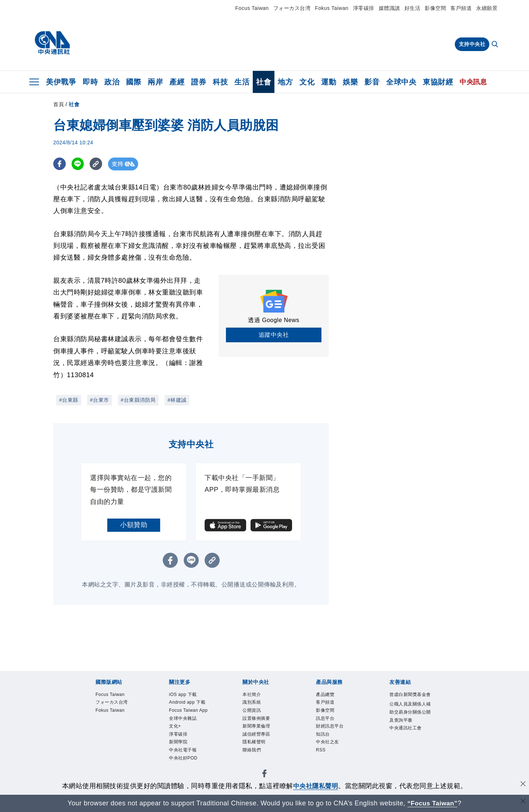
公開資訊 (252, 710)
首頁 (59, 104)
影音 (372, 82)
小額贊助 (134, 525)
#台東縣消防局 (138, 400)
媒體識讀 (389, 8)
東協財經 (438, 82)
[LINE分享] (78, 164)
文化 (307, 82)
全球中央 (401, 82)
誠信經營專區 (256, 735)
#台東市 (100, 400)
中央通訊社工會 (406, 728)
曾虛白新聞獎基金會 (410, 694)
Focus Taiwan (252, 8)
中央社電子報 (183, 750)
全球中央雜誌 (183, 718)
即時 (90, 82)
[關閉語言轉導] (523, 802)
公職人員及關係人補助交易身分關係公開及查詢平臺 (410, 712)
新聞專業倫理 (256, 726)
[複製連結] (97, 164)
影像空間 (435, 8)
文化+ (175, 726)
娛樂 (350, 82)
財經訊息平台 (330, 726)
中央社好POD (183, 758)
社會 (264, 82)
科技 (220, 82)
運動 (329, 82)
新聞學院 (178, 742)
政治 (112, 82)
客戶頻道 (461, 8)
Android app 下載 (187, 703)
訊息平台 (325, 718)
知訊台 (323, 735)
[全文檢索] (496, 45)
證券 (199, 82)
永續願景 (487, 8)
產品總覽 (325, 694)
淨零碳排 (364, 8)
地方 (285, 82)
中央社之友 (328, 742)
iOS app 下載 (183, 694)
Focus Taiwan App (188, 710)
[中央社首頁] (52, 43)
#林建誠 (177, 400)
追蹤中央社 (274, 335)
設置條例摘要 (256, 718)
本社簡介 (252, 694)
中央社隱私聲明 (316, 786)
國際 (134, 82)
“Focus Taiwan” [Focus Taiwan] (433, 803)
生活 (242, 82)
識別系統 (252, 703)
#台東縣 (69, 400)
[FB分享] (60, 164)
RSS (321, 750)
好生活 (413, 8)
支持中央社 (472, 44)
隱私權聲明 (254, 742)
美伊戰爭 (61, 82)
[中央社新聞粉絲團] (264, 775)
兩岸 (155, 82)
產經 (177, 82)
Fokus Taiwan (332, 8)
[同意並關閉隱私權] (523, 785)
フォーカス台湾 (292, 8)
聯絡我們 (252, 750)
